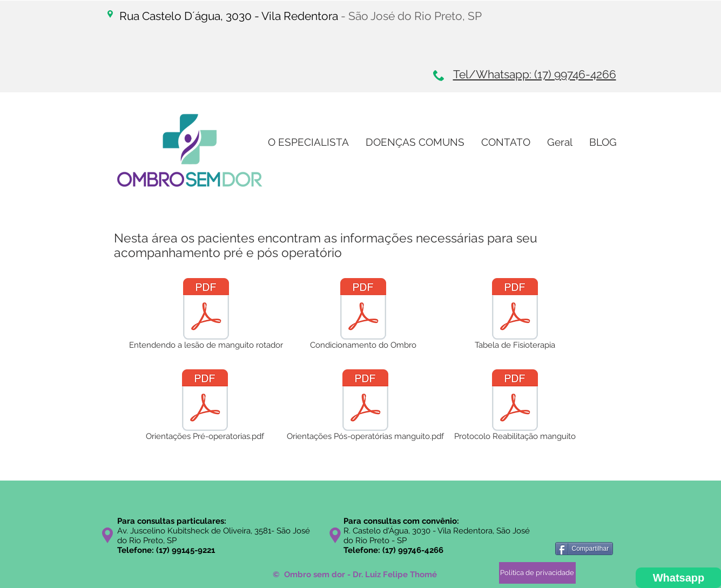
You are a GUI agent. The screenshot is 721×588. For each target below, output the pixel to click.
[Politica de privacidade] (537, 573)
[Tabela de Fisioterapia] (515, 316)
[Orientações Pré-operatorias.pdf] (205, 407)
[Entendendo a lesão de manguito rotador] (206, 316)
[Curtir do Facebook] (581, 531)
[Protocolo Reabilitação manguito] (515, 407)
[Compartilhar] (584, 549)
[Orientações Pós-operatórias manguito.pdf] (366, 407)
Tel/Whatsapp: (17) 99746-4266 (535, 74)
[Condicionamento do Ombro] (363, 316)
